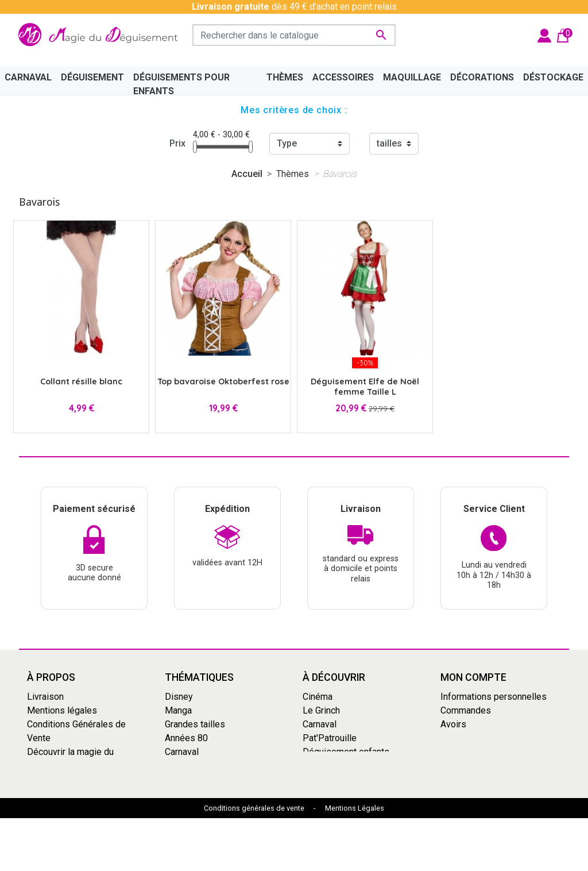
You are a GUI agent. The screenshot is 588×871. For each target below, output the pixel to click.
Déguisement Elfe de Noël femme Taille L (365, 386)
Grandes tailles (195, 724)
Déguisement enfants (346, 752)
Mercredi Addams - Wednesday (204, 786)
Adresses (460, 738)
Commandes (466, 710)
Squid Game (189, 766)
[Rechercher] (294, 35)
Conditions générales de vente (254, 861)
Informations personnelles (494, 697)
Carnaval (182, 752)
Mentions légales (62, 710)
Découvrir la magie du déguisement (70, 759)
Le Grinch (183, 807)
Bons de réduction (477, 752)
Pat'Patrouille (330, 738)
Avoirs (453, 724)
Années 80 (186, 738)
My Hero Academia (341, 779)
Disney (179, 697)
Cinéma (318, 697)
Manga (178, 710)
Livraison (45, 697)
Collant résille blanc (81, 381)
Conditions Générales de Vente (76, 731)
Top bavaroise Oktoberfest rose (223, 381)
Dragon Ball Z (330, 766)
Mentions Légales (355, 861)
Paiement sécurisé (65, 779)
